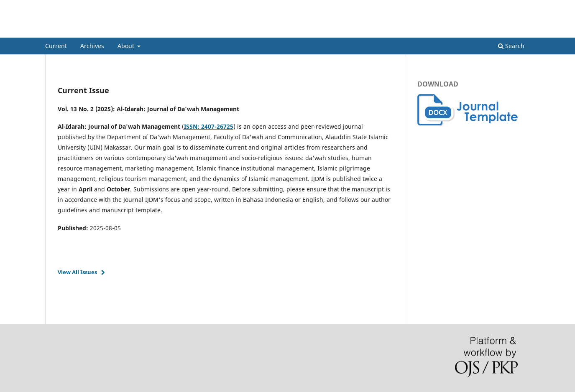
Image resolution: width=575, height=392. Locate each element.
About (127, 46)
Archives (92, 46)
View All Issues (77, 272)
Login (523, 6)
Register (496, 6)
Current (56, 46)
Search (511, 46)
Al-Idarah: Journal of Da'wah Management (152, 31)
